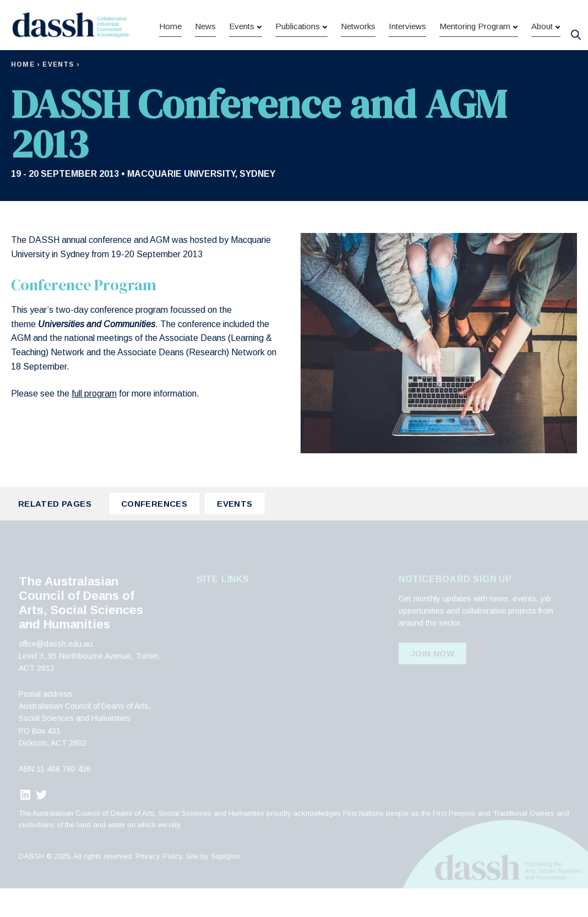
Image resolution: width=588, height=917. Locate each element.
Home (170, 59)
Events (242, 59)
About (542, 59)
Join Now (432, 682)
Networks (358, 59)
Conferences (154, 532)
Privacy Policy (159, 885)
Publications (298, 59)
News (205, 59)
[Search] (576, 32)
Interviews (407, 59)
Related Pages (55, 532)
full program (94, 422)
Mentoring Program (475, 59)
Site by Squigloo (213, 885)
